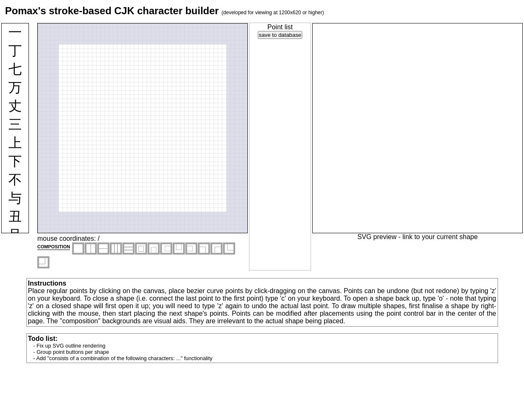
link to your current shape (440, 237)
